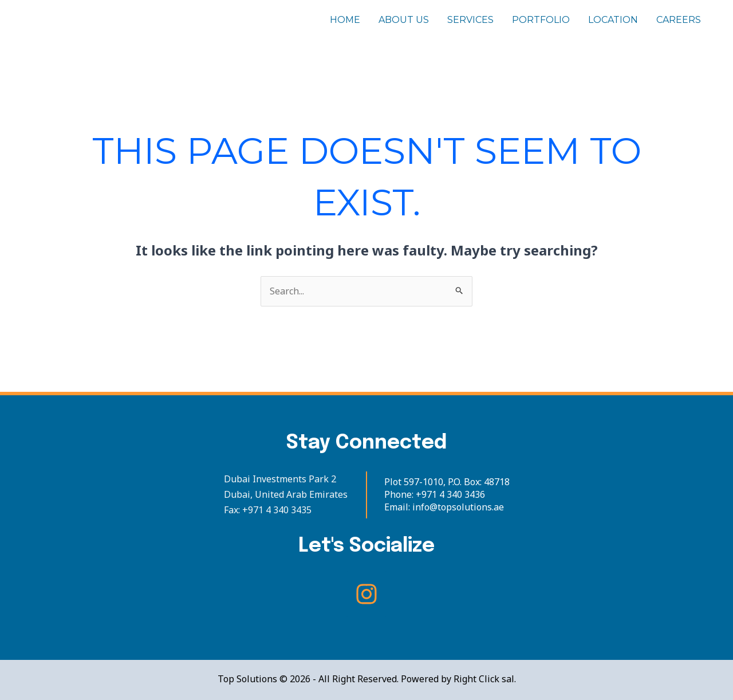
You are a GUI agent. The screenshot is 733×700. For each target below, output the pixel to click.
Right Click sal (484, 679)
